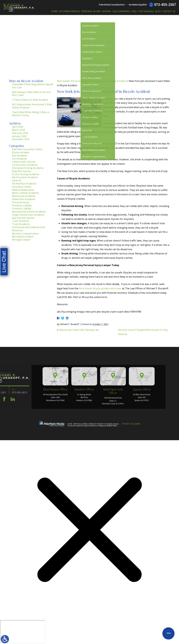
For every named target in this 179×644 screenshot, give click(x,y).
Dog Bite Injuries (21, 171)
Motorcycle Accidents (24, 196)
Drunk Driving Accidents (26, 174)
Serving (106, 11)
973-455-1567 (165, 4)
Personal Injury (91, 11)
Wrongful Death (21, 240)
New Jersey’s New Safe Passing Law (79, 330)
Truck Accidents (21, 224)
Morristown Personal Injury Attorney (78, 81)
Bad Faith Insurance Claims (27, 149)
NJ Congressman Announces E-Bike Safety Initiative (32, 106)
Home (55, 11)
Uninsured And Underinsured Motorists (28, 229)
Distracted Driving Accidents (28, 168)
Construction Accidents (25, 165)
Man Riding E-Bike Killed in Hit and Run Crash (31, 94)
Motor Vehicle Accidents (25, 193)
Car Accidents (19, 159)
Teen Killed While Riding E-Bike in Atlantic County (31, 114)
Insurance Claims (22, 187)
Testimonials (146, 11)
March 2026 (19, 130)
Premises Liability (22, 205)
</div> (23, 632)
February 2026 (20, 133)
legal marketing (90, 426)
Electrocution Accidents (25, 177)
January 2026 (19, 136)
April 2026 (18, 127)
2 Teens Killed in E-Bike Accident (30, 100)
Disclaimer (135, 424)
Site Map (125, 424)
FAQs (134, 11)
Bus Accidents (20, 156)
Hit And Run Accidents (24, 184)
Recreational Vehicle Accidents (29, 212)
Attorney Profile (70, 11)
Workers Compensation (25, 234)
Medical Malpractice (23, 190)
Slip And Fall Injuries (23, 218)
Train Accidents (21, 221)
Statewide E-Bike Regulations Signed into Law (33, 86)
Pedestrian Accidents (24, 199)
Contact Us (169, 11)
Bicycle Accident (118, 81)
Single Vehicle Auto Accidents (28, 215)
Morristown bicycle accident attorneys (100, 288)
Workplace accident (23, 237)
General (16, 180)
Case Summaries (121, 11)
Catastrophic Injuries (24, 162)
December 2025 (21, 139)
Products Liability (22, 208)
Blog (158, 11)
